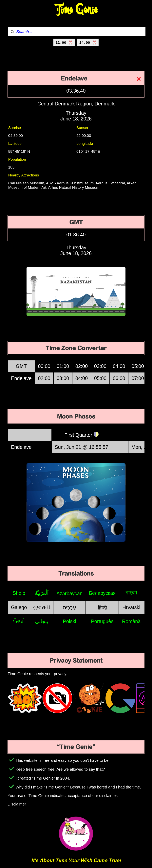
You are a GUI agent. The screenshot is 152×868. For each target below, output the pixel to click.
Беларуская (102, 593)
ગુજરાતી (42, 607)
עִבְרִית (69, 607)
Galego (19, 607)
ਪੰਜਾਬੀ (19, 621)
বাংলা (131, 593)
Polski (70, 621)
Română (131, 621)
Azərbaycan (69, 593)
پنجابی (42, 621)
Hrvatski (131, 607)
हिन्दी (102, 608)
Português (102, 621)
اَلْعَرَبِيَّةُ (42, 593)
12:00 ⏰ (64, 43)
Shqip (19, 593)
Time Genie (76, 10)
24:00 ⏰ (88, 43)
